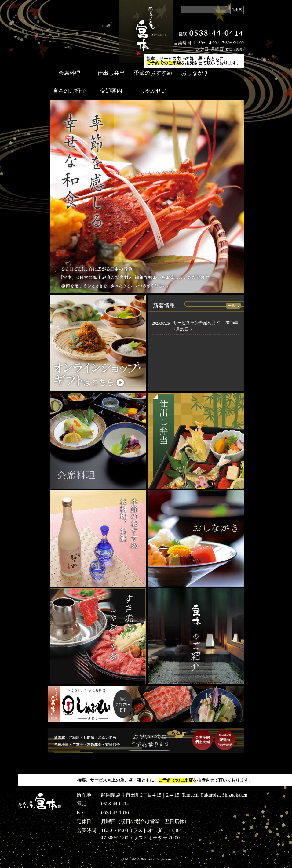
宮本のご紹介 (69, 91)
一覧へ (233, 306)
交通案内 (111, 91)
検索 (238, 10)
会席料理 (69, 73)
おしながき (195, 73)
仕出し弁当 (111, 73)
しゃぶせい (153, 91)
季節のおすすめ (153, 73)
